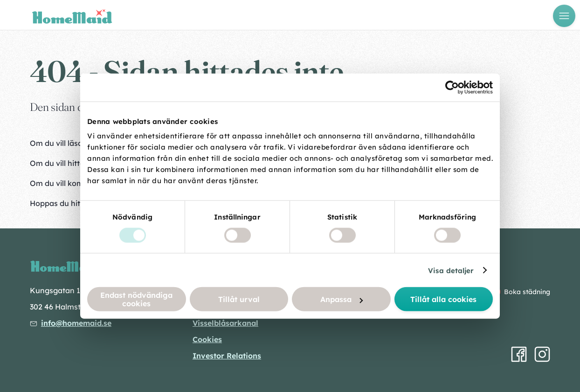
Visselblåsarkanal (225, 323)
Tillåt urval (239, 299)
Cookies (207, 339)
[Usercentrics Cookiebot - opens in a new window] (452, 87)
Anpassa (342, 299)
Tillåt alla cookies (443, 299)
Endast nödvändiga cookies (136, 299)
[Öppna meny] (564, 16)
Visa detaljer (451, 270)
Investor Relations (227, 356)
